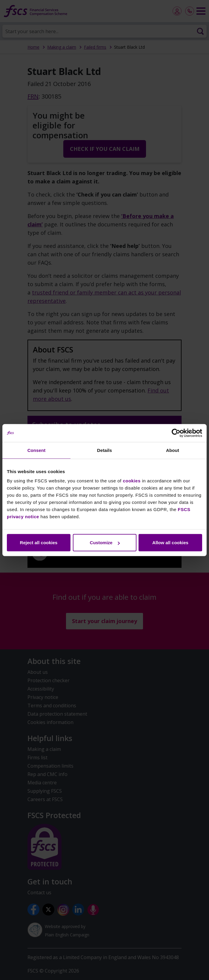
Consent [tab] (37, 450)
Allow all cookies (170, 543)
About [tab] (173, 450)
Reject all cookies (39, 543)
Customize (105, 543)
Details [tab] (105, 450)
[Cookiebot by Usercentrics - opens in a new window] (176, 433)
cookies (132, 481)
